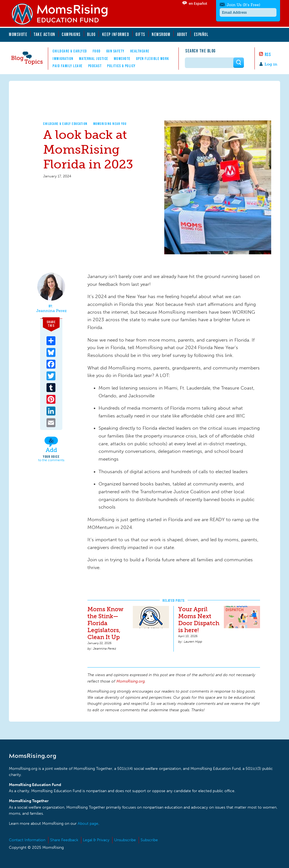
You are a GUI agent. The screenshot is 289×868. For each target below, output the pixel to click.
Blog (91, 34)
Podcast (95, 66)
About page (88, 824)
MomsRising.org (63, 14)
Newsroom (161, 34)
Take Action (45, 34)
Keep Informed (116, 34)
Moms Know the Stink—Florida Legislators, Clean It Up (105, 623)
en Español (198, 3)
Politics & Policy (122, 66)
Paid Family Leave (68, 66)
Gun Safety (116, 51)
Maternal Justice (94, 59)
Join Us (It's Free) (243, 5)
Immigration (63, 59)
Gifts (140, 34)
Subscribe (149, 840)
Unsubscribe (125, 840)
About (182, 34)
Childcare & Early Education (65, 124)
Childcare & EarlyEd (70, 51)
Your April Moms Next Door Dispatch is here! (199, 620)
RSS (268, 54)
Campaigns (71, 34)
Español (201, 34)
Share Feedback (64, 840)
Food (97, 51)
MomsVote (18, 34)
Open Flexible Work (153, 59)
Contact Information (27, 840)
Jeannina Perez (51, 311)
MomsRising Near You (110, 124)
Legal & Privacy (96, 840)
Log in (271, 64)
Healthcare (140, 51)
